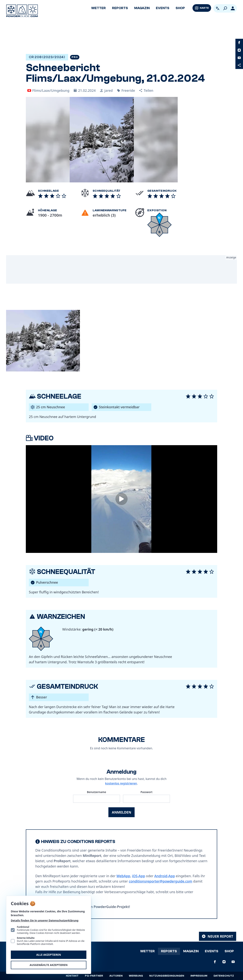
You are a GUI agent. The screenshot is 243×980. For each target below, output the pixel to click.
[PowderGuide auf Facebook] (239, 43)
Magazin (142, 8)
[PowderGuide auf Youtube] (239, 58)
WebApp (123, 876)
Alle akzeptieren (49, 955)
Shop (180, 8)
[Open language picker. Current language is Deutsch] (218, 8)
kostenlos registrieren (121, 783)
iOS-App (138, 876)
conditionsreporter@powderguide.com (160, 881)
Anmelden (121, 812)
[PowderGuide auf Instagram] (239, 50)
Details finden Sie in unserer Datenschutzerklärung (45, 920)
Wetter (99, 8)
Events (163, 8)
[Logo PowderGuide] (22, 11)
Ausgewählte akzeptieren (49, 965)
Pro (75, 57)
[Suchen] (225, 8)
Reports (120, 8)
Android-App (165, 876)
